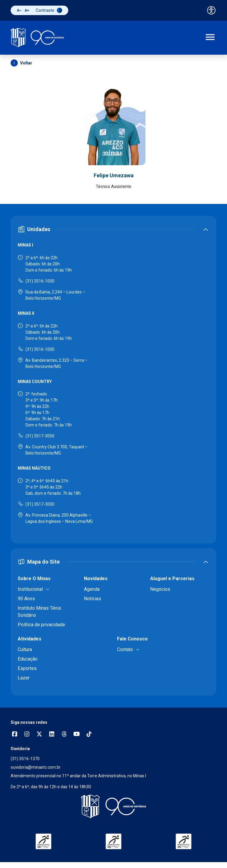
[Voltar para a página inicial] (113, 807)
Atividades (30, 639)
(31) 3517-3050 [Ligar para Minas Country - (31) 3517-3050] (40, 436)
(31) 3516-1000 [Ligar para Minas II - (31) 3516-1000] (40, 349)
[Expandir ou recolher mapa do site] (113, 562)
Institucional (30, 589)
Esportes (27, 668)
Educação (28, 659)
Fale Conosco (132, 639)
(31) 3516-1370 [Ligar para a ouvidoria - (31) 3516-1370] (25, 759)
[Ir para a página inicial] (37, 38)
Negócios (160, 589)
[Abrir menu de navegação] (210, 38)
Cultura (25, 649)
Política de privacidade (41, 625)
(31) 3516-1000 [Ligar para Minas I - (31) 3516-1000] (40, 281)
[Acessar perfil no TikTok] (89, 735)
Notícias (93, 599)
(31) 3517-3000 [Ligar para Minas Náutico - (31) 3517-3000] (40, 504)
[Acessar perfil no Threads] (64, 735)
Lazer (24, 678)
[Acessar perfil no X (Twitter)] (39, 735)
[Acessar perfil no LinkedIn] (52, 735)
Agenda (92, 589)
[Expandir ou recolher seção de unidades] (113, 229)
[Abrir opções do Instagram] (27, 735)
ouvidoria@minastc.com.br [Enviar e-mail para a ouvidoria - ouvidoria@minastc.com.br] (36, 767)
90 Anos (26, 599)
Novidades (96, 579)
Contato (125, 649)
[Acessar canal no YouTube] (77, 735)
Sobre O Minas (34, 579)
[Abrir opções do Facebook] (14, 735)
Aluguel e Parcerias (172, 579)
